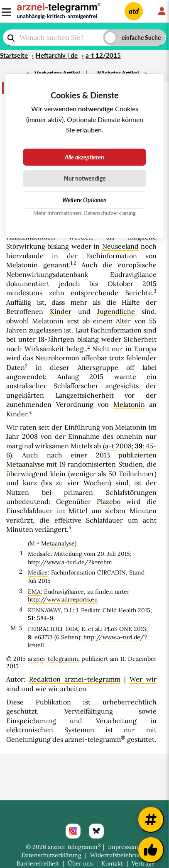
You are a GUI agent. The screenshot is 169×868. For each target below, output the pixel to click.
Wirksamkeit (44, 349)
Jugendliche (116, 311)
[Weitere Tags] (151, 819)
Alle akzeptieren (84, 157)
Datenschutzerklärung (51, 855)
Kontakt (112, 863)
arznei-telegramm (53, 659)
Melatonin (129, 404)
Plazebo (109, 501)
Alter (123, 321)
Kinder (61, 311)
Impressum (123, 847)
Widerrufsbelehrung (118, 855)
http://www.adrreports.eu (63, 599)
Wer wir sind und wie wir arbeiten (81, 684)
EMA (34, 592)
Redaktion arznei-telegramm (75, 679)
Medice (38, 572)
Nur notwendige (85, 178)
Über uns (80, 863)
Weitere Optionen (84, 200)
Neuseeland (120, 246)
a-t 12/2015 (103, 55)
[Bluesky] (96, 831)
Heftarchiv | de (57, 55)
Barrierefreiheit (38, 863)
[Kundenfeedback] (151, 850)
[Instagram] (73, 831)
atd (134, 11)
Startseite (14, 55)
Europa (145, 349)
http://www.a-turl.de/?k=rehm (70, 562)
